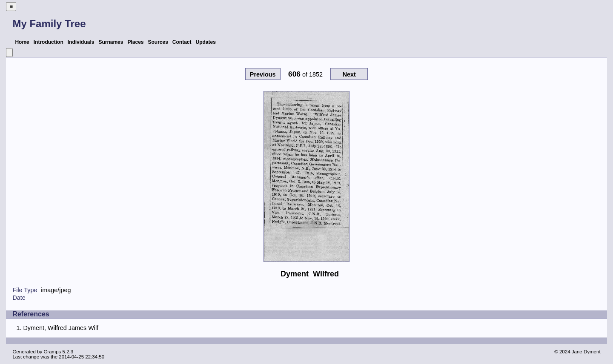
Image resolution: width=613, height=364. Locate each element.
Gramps (52, 352)
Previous (263, 74)
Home (22, 42)
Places (135, 42)
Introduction (49, 42)
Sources (158, 42)
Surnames (111, 42)
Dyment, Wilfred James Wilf (61, 328)
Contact (182, 42)
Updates (206, 42)
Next (349, 74)
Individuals (81, 42)
